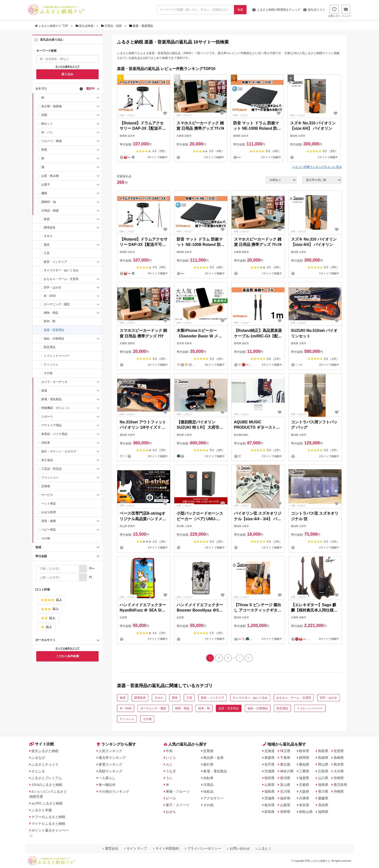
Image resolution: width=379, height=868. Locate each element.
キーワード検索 (46, 51)
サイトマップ (136, 849)
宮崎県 (339, 778)
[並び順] (322, 180)
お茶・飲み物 (50, 176)
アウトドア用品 (51, 425)
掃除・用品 (51, 313)
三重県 (304, 771)
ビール (171, 798)
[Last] (249, 658)
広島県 (323, 771)
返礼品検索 (85, 26)
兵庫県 (304, 798)
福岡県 (323, 812)
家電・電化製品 (51, 399)
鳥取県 (323, 751)
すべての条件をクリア (67, 67)
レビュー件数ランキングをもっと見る (317, 167)
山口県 (323, 778)
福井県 (285, 798)
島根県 (323, 758)
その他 (48, 373)
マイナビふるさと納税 (49, 824)
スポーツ (47, 417)
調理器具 (50, 228)
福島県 (270, 792)
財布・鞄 (50, 321)
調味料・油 (49, 202)
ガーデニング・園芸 (57, 304)
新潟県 (285, 778)
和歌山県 (306, 812)
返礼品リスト (314, 10)
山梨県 (285, 805)
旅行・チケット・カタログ (59, 451)
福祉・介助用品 (54, 339)
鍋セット (47, 124)
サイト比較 (42, 744)
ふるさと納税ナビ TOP (52, 26)
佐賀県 (339, 751)
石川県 (285, 792)
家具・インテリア (55, 262)
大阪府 (304, 792)
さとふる (38, 771)
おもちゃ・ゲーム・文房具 (61, 279)
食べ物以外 (107, 785)
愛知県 (304, 765)
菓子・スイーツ (178, 805)
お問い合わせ (239, 849)
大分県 (339, 771)
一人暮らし (107, 778)
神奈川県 (287, 771)
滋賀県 (304, 778)
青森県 (270, 758)
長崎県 (339, 758)
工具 (47, 253)
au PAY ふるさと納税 (47, 804)
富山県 (285, 785)
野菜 (44, 150)
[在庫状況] (281, 180)
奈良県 (304, 805)
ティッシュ (51, 364)
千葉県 (285, 758)
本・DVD (50, 296)
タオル (48, 236)
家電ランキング (111, 765)
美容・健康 (49, 521)
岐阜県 (304, 751)
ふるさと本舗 (42, 810)
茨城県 (270, 798)
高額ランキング (111, 771)
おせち (171, 812)
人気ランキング (111, 751)
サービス (47, 495)
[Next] (240, 658)
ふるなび (38, 758)
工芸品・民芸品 (51, 469)
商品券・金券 (214, 758)
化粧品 (209, 792)
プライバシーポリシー (203, 849)
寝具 (47, 245)
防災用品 (50, 347)
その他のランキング (114, 792)
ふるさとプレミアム (47, 778)
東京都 (285, 765)
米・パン (47, 132)
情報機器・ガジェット (56, 408)
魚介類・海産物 (51, 106)
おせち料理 (49, 512)
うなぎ (171, 771)
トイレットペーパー (57, 356)
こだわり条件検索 (67, 656)
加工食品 (47, 460)
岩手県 (270, 765)
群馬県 (270, 812)
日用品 (209, 785)
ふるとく (264, 849)
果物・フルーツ (178, 792)
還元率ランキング (112, 758)
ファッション (50, 477)
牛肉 (169, 751)
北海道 (270, 751)
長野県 (285, 812)
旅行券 (209, 765)
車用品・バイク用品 (54, 434)
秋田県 (270, 778)
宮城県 (270, 771)
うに (169, 778)
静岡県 (304, 758)
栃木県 (270, 805)
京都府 (304, 785)
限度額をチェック (276, 10)
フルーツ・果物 (51, 141)
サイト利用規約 (166, 849)
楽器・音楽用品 (54, 330)
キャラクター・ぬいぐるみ (61, 270)
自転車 (46, 443)
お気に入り (334, 11)
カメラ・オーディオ (54, 382)
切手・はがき (52, 287)
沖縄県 (339, 792)
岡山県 (323, 765)
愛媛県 (323, 798)
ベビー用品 (49, 530)
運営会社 (110, 849)
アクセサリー (214, 798)
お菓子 (46, 185)
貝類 (44, 115)
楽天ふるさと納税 (45, 751)
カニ (169, 765)
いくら (171, 758)
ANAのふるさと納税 (47, 785)
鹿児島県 (341, 785)
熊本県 (339, 765)
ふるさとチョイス (45, 765)
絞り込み (67, 74)
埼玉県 (285, 751)
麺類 (44, 193)
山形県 (270, 785)
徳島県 (323, 785)
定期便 (46, 486)
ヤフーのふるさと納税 (49, 817)
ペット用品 (49, 504)
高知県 (323, 805)
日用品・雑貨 (112, 26)
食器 (47, 219)
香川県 (323, 792)
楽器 (44, 391)
